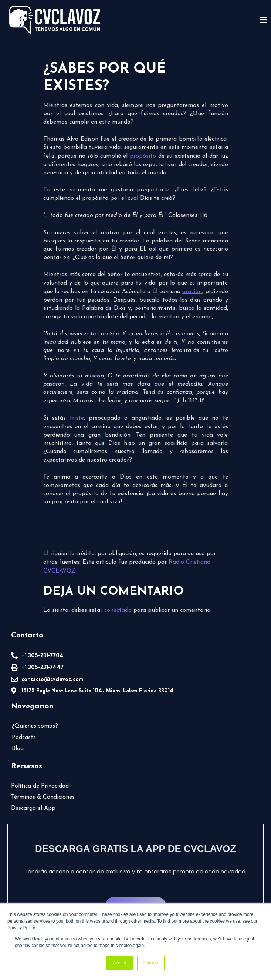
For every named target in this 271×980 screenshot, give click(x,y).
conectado (118, 610)
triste (77, 418)
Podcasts (24, 738)
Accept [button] (120, 963)
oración (192, 292)
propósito (143, 156)
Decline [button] (151, 963)
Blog (18, 749)
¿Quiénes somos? (35, 726)
